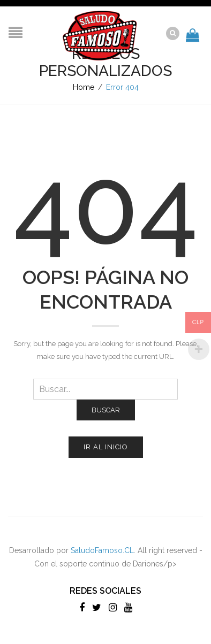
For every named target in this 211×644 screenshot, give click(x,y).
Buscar (106, 410)
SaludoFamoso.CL (102, 550)
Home (84, 87)
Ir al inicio (106, 447)
